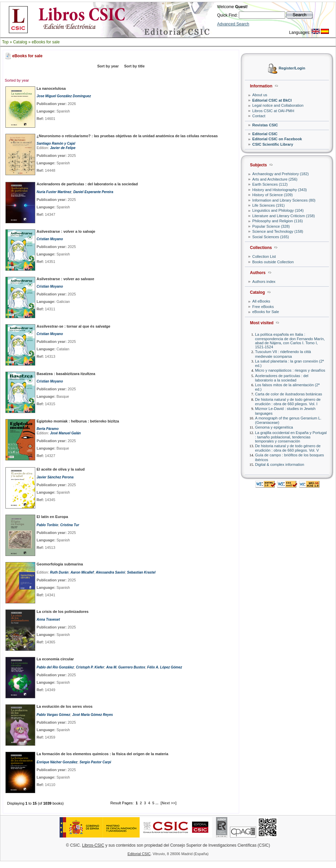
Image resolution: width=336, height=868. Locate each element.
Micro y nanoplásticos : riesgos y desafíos (290, 370)
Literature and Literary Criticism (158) (284, 216)
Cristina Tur (70, 525)
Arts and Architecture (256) (275, 179)
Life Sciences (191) (269, 205)
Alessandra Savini (110, 572)
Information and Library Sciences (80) (284, 200)
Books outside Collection (273, 262)
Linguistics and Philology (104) (278, 210)
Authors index (264, 282)
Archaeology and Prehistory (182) (281, 174)
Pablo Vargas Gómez (53, 715)
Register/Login (292, 68)
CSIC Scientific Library (273, 144)
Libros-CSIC (93, 845)
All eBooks (261, 301)
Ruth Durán (59, 572)
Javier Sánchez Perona (55, 477)
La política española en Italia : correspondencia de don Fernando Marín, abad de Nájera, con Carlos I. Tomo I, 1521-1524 (290, 341)
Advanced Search (233, 24)
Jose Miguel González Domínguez (64, 96)
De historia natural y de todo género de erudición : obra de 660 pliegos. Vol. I (288, 402)
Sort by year (108, 66)
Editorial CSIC (265, 134)
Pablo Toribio (47, 525)
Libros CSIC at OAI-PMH (273, 111)
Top (5, 42)
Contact (259, 116)
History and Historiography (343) (280, 190)
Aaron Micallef (82, 572)
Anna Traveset (48, 619)
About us (260, 95)
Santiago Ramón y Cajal (56, 143)
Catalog (20, 42)
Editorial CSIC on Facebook (277, 139)
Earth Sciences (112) (270, 184)
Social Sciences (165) (271, 237)
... (157, 803)
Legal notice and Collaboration (278, 105)
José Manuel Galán (66, 433)
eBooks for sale (46, 42)
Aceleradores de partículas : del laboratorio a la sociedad (282, 378)
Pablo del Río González (55, 667)
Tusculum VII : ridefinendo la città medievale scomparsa (283, 354)
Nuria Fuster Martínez (54, 192)
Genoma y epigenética (274, 427)
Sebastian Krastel (141, 572)
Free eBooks (263, 307)
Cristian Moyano (50, 239)
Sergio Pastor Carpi (95, 762)
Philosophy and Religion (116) (278, 221)
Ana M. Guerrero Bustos (125, 667)
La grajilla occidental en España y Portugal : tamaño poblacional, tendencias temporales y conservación (291, 437)
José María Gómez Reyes (92, 715)
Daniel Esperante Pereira (93, 192)
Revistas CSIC (265, 125)
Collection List (264, 256)
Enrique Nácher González (57, 762)
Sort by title (135, 66)
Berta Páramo (48, 429)
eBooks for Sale (266, 312)
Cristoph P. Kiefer (90, 667)
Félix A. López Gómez (165, 667)
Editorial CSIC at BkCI (272, 100)
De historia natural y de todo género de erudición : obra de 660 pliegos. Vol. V (288, 448)
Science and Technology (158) (278, 231)
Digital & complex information (280, 464)
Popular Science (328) (271, 226)
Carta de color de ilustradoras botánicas (289, 394)
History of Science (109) (272, 195)
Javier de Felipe (63, 148)
